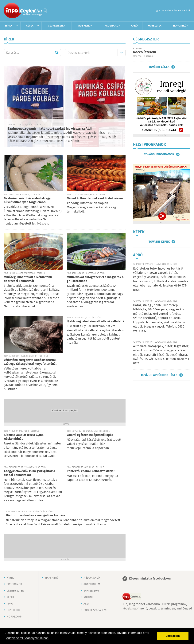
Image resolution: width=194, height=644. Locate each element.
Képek (30, 26)
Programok (112, 26)
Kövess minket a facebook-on (150, 579)
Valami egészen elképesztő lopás (90, 435)
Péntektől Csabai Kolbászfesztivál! (91, 471)
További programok (159, 154)
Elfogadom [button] (173, 636)
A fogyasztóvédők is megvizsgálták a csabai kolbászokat (29, 473)
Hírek (9, 26)
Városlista (45, 11)
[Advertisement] (65, 546)
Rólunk (88, 597)
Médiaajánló (92, 578)
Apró (134, 26)
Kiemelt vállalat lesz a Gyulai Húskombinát (24, 437)
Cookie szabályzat (95, 610)
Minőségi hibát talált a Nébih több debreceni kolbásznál (28, 279)
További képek (159, 242)
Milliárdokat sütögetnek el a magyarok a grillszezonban (95, 279)
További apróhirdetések (159, 375)
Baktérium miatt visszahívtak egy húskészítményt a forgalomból (27, 200)
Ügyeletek (155, 26)
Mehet (56, 53)
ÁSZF (86, 604)
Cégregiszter (57, 26)
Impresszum (91, 591)
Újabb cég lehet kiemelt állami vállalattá (96, 322)
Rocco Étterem (145, 52)
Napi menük (85, 26)
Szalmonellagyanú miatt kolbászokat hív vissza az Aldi (50, 129)
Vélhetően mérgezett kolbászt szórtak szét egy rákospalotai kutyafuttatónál (30, 362)
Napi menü (52, 578)
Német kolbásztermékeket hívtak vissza (95, 198)
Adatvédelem (92, 584)
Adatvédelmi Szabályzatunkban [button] (27, 638)
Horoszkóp (181, 26)
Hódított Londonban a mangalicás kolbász (35, 516)
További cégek (159, 67)
